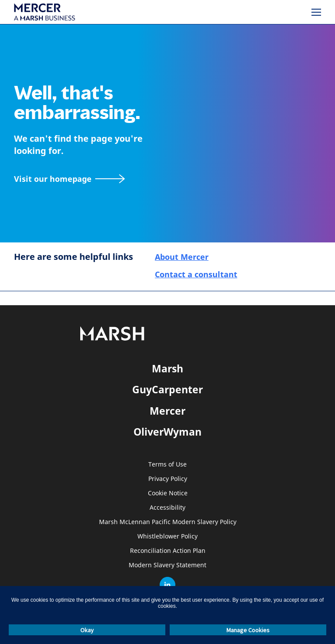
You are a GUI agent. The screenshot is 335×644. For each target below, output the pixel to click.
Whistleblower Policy (167, 537)
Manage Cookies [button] (248, 630)
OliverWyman (167, 432)
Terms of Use (167, 465)
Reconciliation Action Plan (168, 551)
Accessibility (167, 508)
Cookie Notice (168, 493)
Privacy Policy (168, 479)
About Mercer (182, 257)
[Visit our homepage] (69, 179)
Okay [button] (87, 630)
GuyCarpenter (167, 389)
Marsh (167, 368)
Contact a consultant (196, 274)
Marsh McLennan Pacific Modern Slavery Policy (168, 522)
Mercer (167, 411)
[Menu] (316, 12)
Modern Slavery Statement (167, 565)
